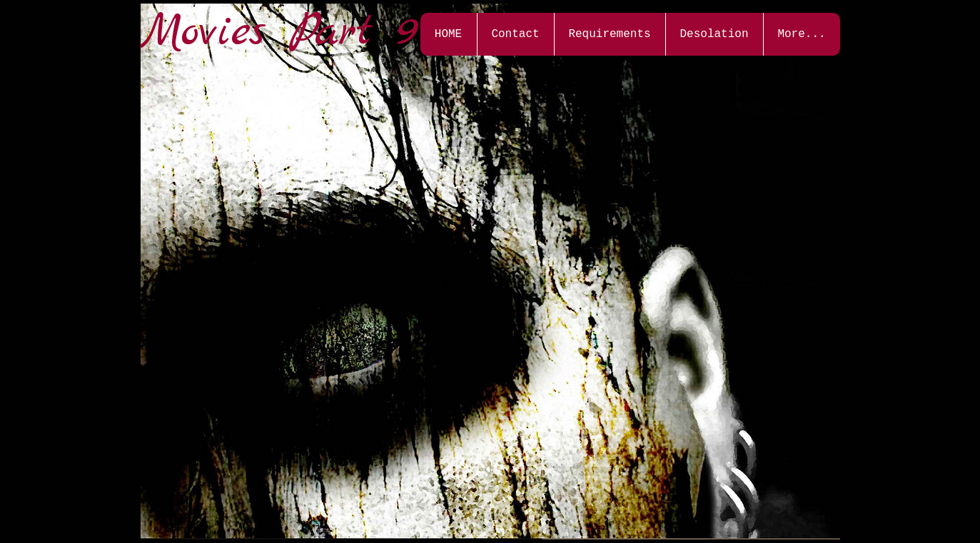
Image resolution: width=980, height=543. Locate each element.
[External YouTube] (264, 151)
